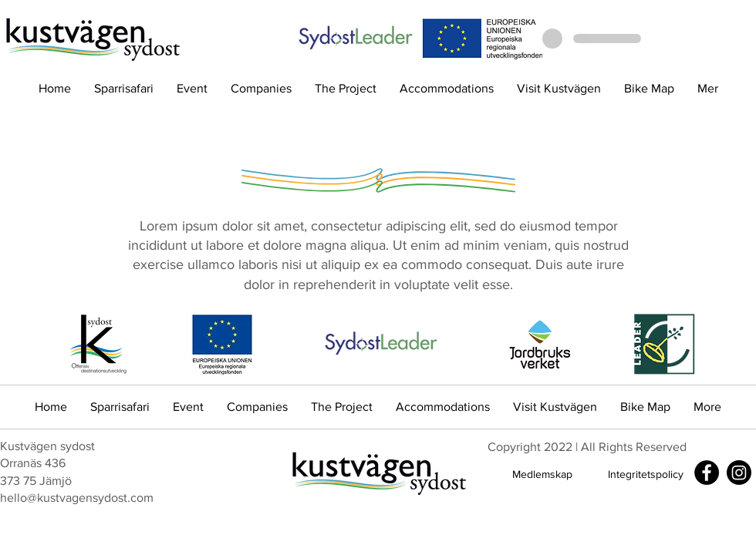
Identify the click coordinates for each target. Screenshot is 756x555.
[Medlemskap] (542, 474)
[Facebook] (707, 473)
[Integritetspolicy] (646, 474)
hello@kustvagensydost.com (77, 498)
